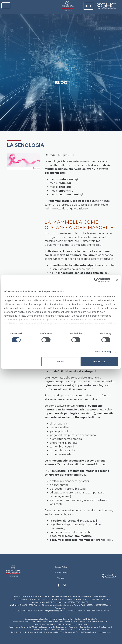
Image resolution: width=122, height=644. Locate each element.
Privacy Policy (61, 572)
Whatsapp (64, 585)
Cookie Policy (61, 567)
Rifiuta (60, 362)
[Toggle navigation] (6, 6)
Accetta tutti (100, 362)
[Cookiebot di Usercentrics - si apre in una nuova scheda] (96, 280)
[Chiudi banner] (117, 280)
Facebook (59, 586)
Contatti (61, 578)
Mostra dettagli (104, 351)
